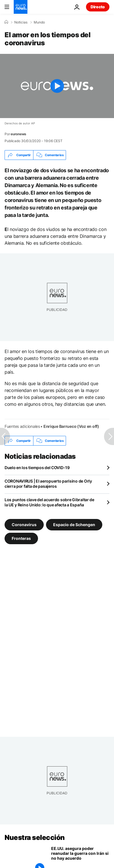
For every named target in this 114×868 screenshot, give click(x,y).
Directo (98, 7)
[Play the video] (57, 86)
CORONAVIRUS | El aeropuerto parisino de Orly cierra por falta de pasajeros (48, 484)
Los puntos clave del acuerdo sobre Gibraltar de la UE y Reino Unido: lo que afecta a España (49, 502)
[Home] (6, 22)
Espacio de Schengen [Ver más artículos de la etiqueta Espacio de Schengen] (74, 525)
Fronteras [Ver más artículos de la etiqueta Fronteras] (21, 538)
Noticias (21, 22)
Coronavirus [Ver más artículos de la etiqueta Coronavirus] (24, 525)
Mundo (39, 22)
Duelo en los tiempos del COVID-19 (37, 468)
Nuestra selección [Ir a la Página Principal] (35, 837)
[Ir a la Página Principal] (21, 7)
